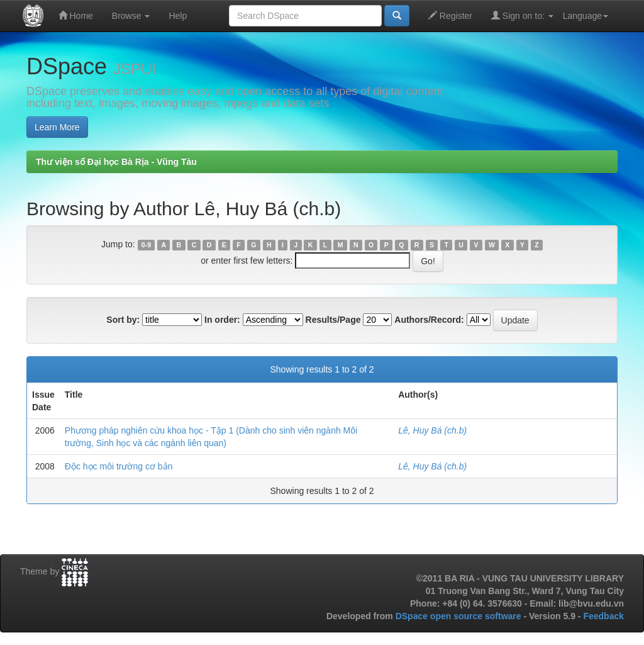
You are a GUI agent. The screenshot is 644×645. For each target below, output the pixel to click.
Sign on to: (522, 15)
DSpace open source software (460, 616)
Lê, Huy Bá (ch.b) (432, 430)
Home (76, 15)
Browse (131, 16)
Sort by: (123, 320)
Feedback (603, 616)
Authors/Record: (429, 320)
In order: (222, 320)
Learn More (57, 127)
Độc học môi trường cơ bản (119, 466)
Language (586, 16)
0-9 (146, 245)
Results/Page (333, 320)
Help (178, 16)
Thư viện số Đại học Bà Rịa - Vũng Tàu (116, 162)
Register (450, 15)
